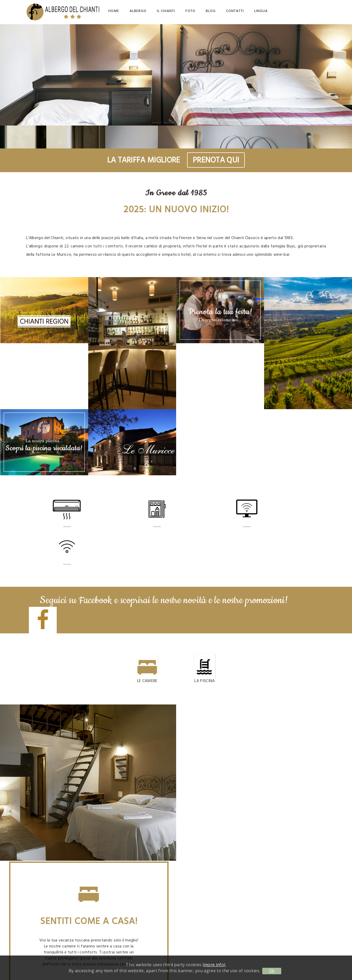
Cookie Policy (279, 912)
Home (114, 11)
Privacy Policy (279, 906)
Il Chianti (166, 11)
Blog (211, 11)
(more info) (214, 965)
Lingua (261, 11)
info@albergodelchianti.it (279, 855)
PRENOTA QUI (216, 160)
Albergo (138, 11)
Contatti (235, 11)
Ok (272, 971)
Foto (190, 11)
